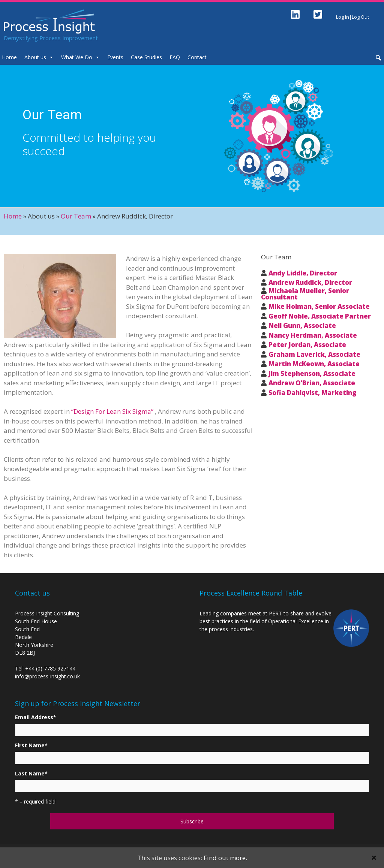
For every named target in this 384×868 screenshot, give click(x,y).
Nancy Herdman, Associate (313, 335)
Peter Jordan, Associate (307, 345)
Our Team (76, 216)
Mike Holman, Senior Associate (319, 306)
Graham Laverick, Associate (314, 354)
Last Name (31, 773)
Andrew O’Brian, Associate (312, 383)
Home (13, 216)
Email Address (36, 717)
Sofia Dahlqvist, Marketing (313, 393)
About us (35, 57)
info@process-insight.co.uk (47, 676)
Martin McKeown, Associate (314, 364)
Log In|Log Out (352, 17)
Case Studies (146, 57)
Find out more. (225, 858)
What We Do (77, 57)
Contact (197, 57)
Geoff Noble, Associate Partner (320, 316)
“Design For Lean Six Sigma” (112, 411)
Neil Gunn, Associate (302, 325)
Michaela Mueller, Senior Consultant (305, 294)
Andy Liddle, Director (303, 273)
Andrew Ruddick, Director (310, 282)
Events (115, 57)
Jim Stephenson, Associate (312, 373)
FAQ (175, 57)
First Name (31, 745)
